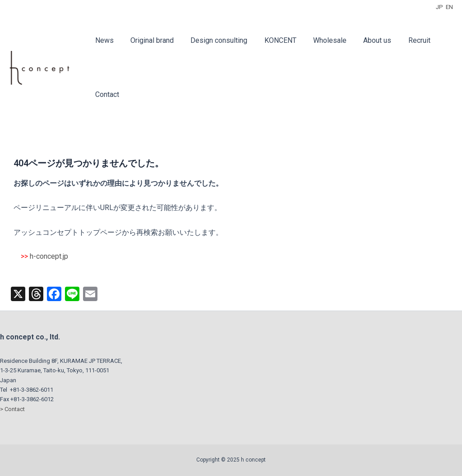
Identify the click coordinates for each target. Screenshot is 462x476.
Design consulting (213, 40)
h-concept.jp (49, 256)
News (103, 40)
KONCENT (272, 40)
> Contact (12, 409)
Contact (106, 94)
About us (364, 40)
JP (439, 7)
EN (449, 7)
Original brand (148, 40)
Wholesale (319, 40)
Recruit (404, 40)
